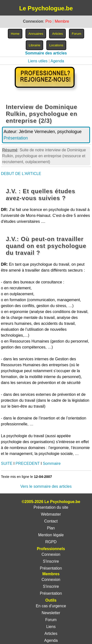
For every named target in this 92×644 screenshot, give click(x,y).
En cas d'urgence (51, 606)
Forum (51, 620)
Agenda (57, 61)
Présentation (16, 138)
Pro (48, 21)
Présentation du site (51, 507)
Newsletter (51, 613)
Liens (51, 627)
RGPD (51, 542)
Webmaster (51, 514)
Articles (51, 634)
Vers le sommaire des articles (46, 486)
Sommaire (52, 463)
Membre (62, 21)
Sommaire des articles (46, 53)
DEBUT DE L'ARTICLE (21, 174)
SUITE (7, 463)
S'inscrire (51, 561)
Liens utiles (38, 61)
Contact (51, 521)
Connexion (51, 554)
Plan (51, 528)
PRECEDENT (27, 463)
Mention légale (51, 535)
